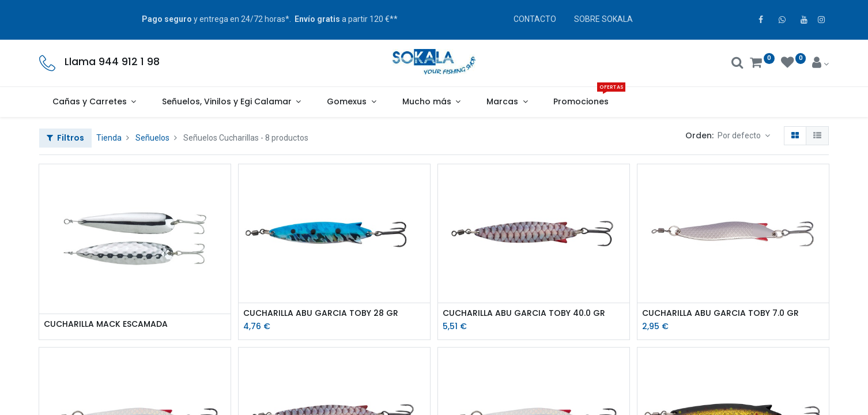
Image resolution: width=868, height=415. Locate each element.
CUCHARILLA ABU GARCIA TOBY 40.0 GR (524, 313)
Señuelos (152, 138)
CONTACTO (535, 19)
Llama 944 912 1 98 (112, 62)
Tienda (109, 138)
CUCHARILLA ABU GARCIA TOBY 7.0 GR (720, 313)
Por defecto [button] (740, 135)
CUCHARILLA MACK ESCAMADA (106, 324)
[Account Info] (820, 64)
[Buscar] (737, 64)
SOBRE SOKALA (603, 19)
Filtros (65, 138)
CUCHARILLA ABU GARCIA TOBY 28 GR (321, 313)
